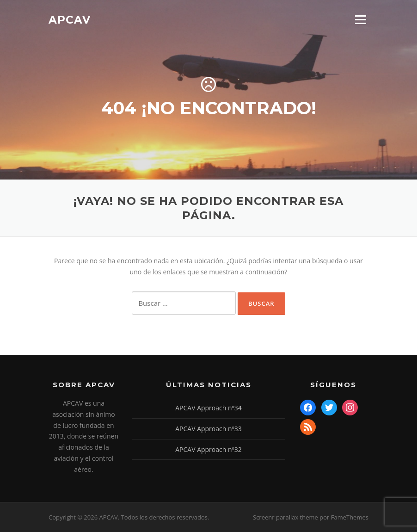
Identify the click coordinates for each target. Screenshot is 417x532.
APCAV (70, 19)
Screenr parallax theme (285, 517)
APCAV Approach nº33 (208, 429)
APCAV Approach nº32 (208, 449)
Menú (360, 20)
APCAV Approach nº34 (208, 408)
